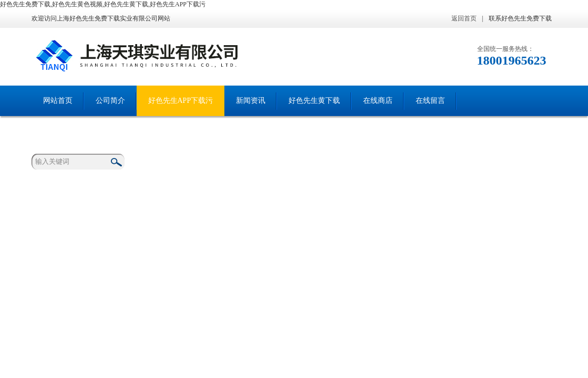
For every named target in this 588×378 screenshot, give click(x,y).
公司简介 (110, 101)
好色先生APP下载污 (181, 101)
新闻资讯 (251, 101)
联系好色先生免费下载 (520, 18)
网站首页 (58, 101)
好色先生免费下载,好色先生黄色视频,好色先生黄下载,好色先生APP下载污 (103, 4)
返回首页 (464, 18)
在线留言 (430, 101)
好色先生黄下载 (314, 101)
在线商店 (378, 101)
